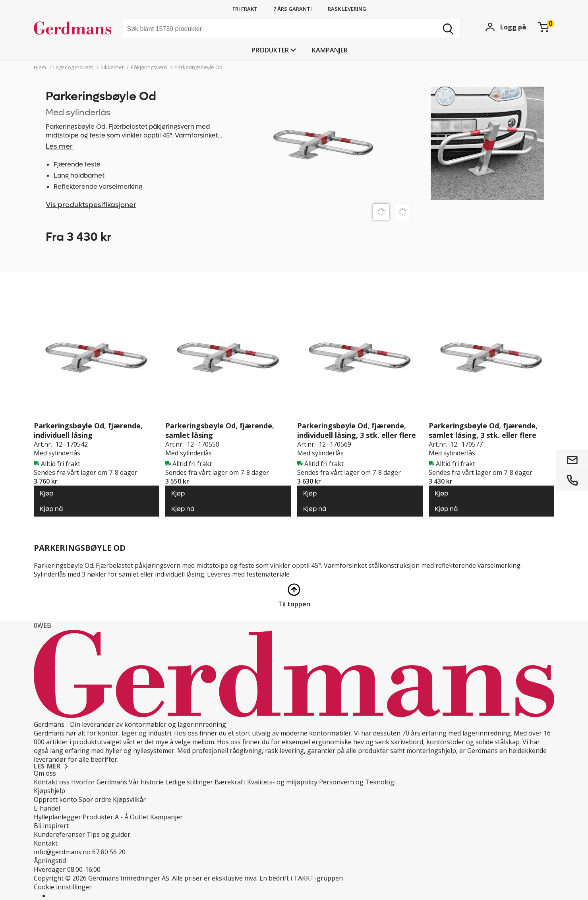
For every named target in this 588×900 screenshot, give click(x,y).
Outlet (139, 817)
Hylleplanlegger (57, 817)
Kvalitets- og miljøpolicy (282, 782)
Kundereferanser (59, 834)
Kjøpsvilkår (129, 799)
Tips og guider (108, 834)
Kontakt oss (52, 782)
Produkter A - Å (105, 817)
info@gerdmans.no (62, 852)
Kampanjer (330, 50)
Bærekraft (230, 782)
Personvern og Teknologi (357, 782)
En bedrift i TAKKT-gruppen (301, 878)
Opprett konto (55, 799)
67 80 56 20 (109, 852)
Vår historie (146, 782)
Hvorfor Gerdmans (99, 782)
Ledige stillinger (189, 782)
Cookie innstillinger (63, 887)
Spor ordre (95, 799)
